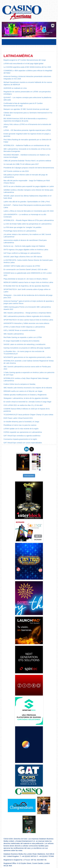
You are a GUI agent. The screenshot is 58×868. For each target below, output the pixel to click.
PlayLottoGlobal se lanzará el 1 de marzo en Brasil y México (26, 279)
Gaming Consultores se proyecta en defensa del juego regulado (27, 348)
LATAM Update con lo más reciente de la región (21, 429)
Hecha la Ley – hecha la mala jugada (24, 246)
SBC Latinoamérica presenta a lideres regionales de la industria (27, 316)
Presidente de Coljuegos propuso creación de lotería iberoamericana (29, 168)
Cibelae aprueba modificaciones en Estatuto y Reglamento (25, 395)
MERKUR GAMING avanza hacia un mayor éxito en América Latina (28, 282)
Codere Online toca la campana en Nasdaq (19, 384)
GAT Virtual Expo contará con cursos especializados (23, 443)
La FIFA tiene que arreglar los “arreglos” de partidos (23, 227)
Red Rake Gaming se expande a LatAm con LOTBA (23, 337)
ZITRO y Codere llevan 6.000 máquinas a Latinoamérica (24, 327)
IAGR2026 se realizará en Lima (15, 88)
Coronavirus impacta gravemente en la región (20, 439)
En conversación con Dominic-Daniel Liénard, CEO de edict (25, 269)
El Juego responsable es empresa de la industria (21, 341)
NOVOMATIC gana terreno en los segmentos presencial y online (27, 357)
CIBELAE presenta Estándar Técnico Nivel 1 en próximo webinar (27, 161)
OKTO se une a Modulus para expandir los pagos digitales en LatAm (29, 186)
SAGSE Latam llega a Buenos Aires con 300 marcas (23, 257)
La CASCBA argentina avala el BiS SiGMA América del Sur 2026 (27, 67)
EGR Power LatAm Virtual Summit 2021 (18, 418)
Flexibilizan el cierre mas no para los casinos (20, 425)
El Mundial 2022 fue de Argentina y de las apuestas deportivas (26, 286)
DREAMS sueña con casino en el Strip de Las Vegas (23, 391)
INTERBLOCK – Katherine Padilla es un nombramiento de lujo (26, 145)
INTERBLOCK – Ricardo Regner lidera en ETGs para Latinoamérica (29, 220)
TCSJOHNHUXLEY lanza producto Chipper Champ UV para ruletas (28, 415)
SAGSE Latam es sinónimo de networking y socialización (25, 344)
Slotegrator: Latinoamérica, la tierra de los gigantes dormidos (26, 398)
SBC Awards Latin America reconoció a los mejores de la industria (28, 388)
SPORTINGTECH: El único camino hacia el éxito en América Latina (28, 320)
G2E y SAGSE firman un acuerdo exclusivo (19, 330)
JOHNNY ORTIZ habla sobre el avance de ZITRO (22, 266)
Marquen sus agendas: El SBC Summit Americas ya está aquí (26, 109)
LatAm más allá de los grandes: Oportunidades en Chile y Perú (27, 202)
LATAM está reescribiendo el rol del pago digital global (23, 64)
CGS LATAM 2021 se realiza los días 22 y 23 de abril (23, 405)
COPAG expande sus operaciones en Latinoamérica (23, 432)
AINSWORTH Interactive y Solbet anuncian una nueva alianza (26, 323)
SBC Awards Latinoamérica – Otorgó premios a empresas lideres (27, 313)
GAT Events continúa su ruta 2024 (16, 171)
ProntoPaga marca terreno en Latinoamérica (20, 231)
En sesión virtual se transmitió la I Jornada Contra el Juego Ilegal (27, 402)
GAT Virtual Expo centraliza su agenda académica (22, 436)
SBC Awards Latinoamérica (14, 334)
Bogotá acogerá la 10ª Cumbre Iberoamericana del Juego (25, 60)
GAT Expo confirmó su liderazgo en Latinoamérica (22, 253)
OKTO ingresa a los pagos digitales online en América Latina (26, 250)
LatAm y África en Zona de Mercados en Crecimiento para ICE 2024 (29, 211)
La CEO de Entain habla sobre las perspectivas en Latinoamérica (27, 224)
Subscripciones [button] (29, 476)
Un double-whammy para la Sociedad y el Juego (21, 422)
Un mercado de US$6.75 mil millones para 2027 (21, 164)
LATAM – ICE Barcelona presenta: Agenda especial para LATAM (27, 130)
